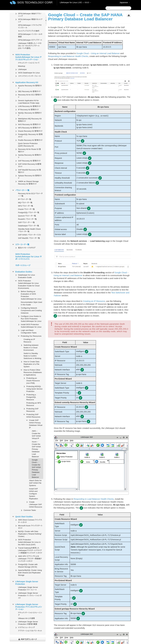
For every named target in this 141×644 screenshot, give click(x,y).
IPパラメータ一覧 (25, 199)
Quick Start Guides (22, 517)
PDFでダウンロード (28, 639)
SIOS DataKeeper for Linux (27, 73)
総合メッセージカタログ (25, 248)
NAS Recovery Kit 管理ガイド (28, 125)
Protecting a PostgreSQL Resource (29, 397)
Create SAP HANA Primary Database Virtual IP (34, 424)
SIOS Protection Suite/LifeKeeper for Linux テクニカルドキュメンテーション (27, 57)
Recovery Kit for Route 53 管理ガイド (28, 150)
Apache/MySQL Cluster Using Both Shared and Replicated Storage (28, 572)
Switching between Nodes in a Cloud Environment (29, 347)
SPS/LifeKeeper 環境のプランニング (28, 15)
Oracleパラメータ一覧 (26, 209)
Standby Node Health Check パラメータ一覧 (29, 230)
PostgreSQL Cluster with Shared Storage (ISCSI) (26, 565)
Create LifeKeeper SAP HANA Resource (34, 504)
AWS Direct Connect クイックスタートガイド (28, 521)
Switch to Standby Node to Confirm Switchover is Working (32, 356)
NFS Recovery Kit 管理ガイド (28, 128)
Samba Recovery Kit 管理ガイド (28, 156)
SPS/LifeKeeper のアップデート (30, 40)
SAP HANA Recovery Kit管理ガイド (28, 165)
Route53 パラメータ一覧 (27, 219)
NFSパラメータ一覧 (26, 206)
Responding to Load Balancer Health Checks (68, 56)
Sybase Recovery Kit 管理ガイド (28, 177)
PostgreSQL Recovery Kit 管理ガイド (29, 135)
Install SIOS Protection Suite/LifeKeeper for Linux (29, 325)
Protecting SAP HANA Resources (32, 415)
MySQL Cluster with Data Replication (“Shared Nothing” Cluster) (28, 534)
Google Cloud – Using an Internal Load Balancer (98, 53)
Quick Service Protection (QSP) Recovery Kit (28, 145)
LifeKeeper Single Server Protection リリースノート (28, 588)
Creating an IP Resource (29, 341)
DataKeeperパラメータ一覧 (29, 226)
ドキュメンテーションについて (29, 63)
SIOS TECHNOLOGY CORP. (35, 2)
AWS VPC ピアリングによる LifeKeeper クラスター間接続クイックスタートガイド (28, 558)
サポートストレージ (23, 265)
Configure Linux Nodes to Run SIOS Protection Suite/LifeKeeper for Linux (29, 318)
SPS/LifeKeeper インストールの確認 (30, 35)
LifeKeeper (21, 69)
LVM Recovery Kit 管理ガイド (28, 106)
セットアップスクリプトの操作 (29, 31)
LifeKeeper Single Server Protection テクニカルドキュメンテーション (27, 607)
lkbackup (22, 66)
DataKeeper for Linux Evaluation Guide (25, 276)
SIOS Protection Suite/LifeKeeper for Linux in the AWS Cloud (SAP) (28, 542)
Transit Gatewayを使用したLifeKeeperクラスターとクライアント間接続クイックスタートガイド (28, 550)
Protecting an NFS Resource (34, 404)
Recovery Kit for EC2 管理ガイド (28, 96)
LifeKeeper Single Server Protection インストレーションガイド (28, 595)
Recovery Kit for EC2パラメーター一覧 (30, 195)
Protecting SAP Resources (31, 410)
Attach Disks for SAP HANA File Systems (35, 483)
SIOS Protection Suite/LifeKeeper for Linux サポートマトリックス (29, 257)
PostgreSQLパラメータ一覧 (29, 212)
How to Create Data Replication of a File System (30, 364)
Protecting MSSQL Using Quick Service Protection (33, 389)
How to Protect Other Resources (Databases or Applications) (31, 372)
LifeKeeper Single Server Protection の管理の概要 (26, 623)
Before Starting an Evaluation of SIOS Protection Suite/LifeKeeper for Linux (29, 295)
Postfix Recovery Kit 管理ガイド (29, 140)
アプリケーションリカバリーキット (30, 631)
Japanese (125, 2)
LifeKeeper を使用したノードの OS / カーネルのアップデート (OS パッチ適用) (30, 46)
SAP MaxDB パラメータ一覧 (29, 238)
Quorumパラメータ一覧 (27, 216)
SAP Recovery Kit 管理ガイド (28, 161)
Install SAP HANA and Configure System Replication (33, 494)
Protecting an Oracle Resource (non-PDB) (31, 380)
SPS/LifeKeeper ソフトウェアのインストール (30, 26)
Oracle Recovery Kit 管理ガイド (29, 131)
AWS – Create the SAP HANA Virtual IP (36, 435)
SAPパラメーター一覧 (26, 222)
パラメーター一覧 (21, 190)
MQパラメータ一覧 (25, 203)
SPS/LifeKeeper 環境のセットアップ (29, 20)
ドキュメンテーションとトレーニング (30, 614)
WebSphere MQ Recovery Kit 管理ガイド (28, 120)
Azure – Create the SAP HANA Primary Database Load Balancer (36, 449)
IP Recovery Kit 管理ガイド (27, 110)
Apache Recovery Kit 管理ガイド (28, 87)
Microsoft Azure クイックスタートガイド (29, 527)
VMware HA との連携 (26, 618)
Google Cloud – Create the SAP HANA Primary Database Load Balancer (36, 469)
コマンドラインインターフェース (28, 76)
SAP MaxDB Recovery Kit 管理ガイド (28, 171)
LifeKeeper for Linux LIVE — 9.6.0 (75, 2)
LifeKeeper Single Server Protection (25, 583)
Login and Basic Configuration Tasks (27, 331)
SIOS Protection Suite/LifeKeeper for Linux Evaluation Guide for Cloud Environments (27, 284)
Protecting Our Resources (29, 336)
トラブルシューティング (25, 627)
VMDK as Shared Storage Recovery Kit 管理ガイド (27, 182)
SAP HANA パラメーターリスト (30, 235)
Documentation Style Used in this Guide (31, 303)
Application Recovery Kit (25, 82)
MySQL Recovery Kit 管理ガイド (28, 114)
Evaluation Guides (22, 272)
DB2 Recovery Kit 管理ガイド (28, 91)
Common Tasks (28, 510)
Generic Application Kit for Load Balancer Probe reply (27, 101)
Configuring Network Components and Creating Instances (30, 310)
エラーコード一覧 (21, 244)
